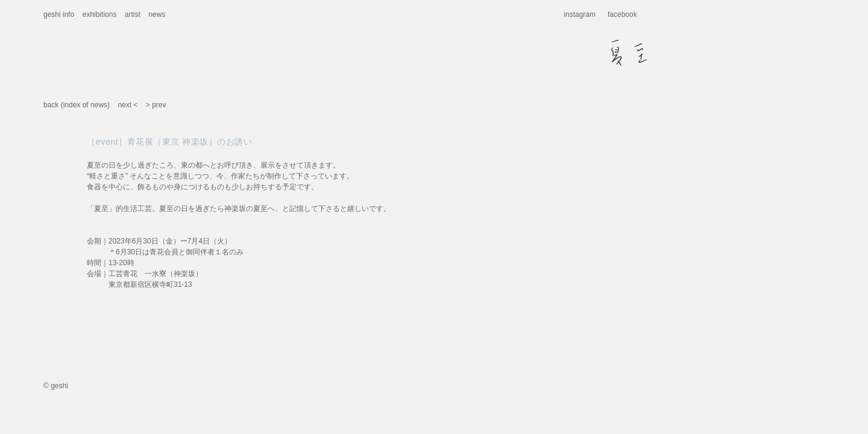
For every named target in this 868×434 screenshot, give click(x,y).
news (157, 14)
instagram (580, 14)
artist (133, 14)
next (124, 105)
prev (159, 105)
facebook (622, 14)
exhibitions (100, 14)
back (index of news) (77, 105)
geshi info (59, 14)
